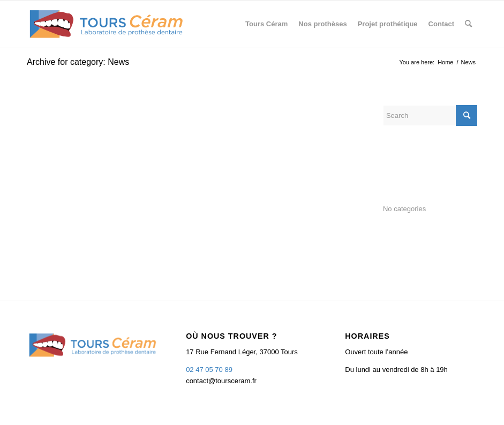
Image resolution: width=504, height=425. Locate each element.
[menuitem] (266, 24)
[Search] (468, 24)
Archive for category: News (78, 62)
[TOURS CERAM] (107, 24)
